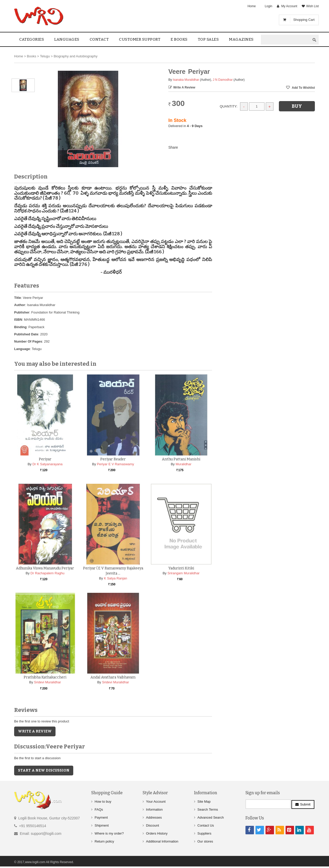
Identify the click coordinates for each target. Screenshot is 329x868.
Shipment (102, 825)
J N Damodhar (223, 80)
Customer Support (140, 39)
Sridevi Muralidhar (47, 682)
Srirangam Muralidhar (183, 573)
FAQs (99, 809)
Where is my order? (109, 833)
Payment (101, 817)
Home (252, 6)
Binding (20, 327)
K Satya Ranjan (115, 578)
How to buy (103, 802)
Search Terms (208, 809)
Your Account (156, 802)
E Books (179, 39)
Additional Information (162, 841)
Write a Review (184, 87)
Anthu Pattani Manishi (181, 459)
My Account (289, 6)
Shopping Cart (304, 20)
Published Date (26, 334)
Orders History (157, 833)
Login (268, 6)
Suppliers (204, 833)
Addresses (154, 817)
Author (20, 305)
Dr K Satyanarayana (47, 464)
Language (22, 349)
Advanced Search (211, 817)
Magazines (241, 39)
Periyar (45, 459)
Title (18, 298)
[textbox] (286, 40)
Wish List (312, 6)
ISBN (18, 320)
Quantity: (229, 106)
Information (154, 809)
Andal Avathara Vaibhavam (113, 677)
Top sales (208, 39)
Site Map (204, 802)
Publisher (22, 312)
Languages (67, 39)
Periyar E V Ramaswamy (115, 464)
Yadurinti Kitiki (181, 568)
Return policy (104, 841)
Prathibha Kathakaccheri (45, 677)
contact (99, 39)
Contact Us (206, 825)
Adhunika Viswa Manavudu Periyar (45, 568)
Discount (153, 825)
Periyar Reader (113, 459)
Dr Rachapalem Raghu (48, 573)
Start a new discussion (44, 770)
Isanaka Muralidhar (186, 80)
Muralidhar (183, 464)
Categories (32, 39)
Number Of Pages (28, 341)
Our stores (205, 841)
